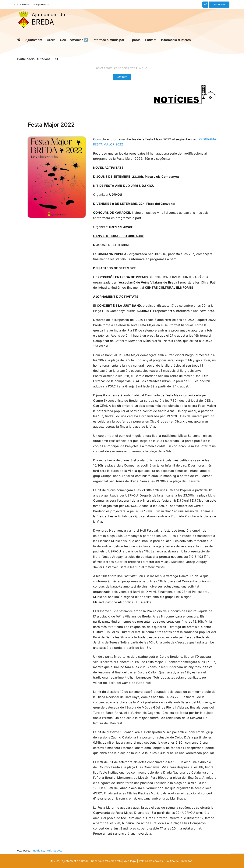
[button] (57, 59)
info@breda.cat (42, 4)
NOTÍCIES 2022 (54, 851)
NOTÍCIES (39, 851)
